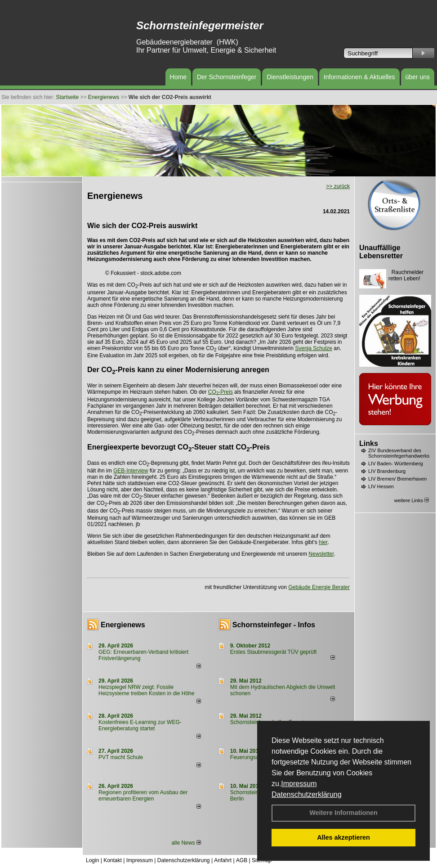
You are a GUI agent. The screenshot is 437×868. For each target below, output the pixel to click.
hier (323, 542)
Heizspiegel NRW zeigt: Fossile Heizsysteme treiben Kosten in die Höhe (146, 690)
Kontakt (113, 860)
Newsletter (321, 554)
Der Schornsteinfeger (227, 77)
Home (178, 77)
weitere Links (412, 500)
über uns (418, 77)
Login (92, 860)
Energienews (123, 625)
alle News (186, 843)
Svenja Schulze (314, 348)
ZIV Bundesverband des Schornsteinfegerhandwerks (399, 453)
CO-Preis (221, 392)
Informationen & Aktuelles (359, 77)
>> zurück (338, 186)
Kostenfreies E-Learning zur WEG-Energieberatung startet (140, 725)
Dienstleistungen (290, 77)
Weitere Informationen (343, 813)
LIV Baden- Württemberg (396, 463)
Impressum (299, 784)
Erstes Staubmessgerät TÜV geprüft (274, 652)
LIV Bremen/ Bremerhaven (397, 479)
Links (369, 443)
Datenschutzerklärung (307, 794)
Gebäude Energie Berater (319, 587)
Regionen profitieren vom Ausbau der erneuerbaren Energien (143, 796)
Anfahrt (223, 860)
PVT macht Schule (121, 757)
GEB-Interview (131, 471)
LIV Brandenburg (387, 471)
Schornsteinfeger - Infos (274, 625)
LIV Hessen (381, 486)
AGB (242, 860)
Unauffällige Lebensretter (381, 252)
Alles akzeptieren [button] (343, 837)
